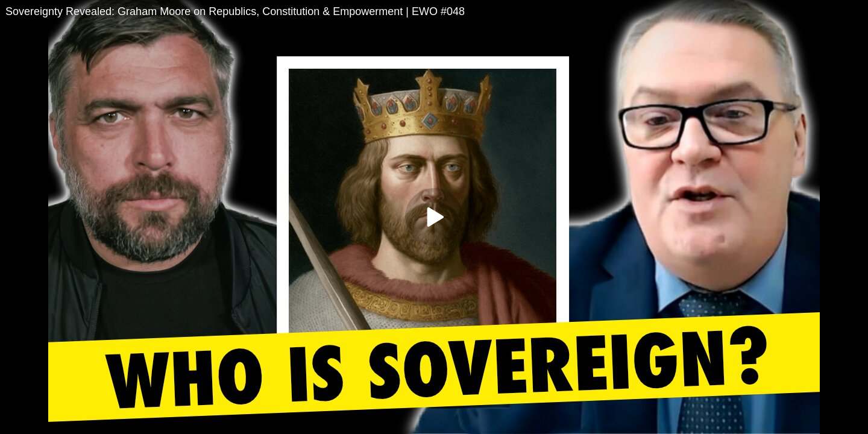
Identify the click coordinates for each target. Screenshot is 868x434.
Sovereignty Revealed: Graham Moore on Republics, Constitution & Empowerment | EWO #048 (235, 11)
